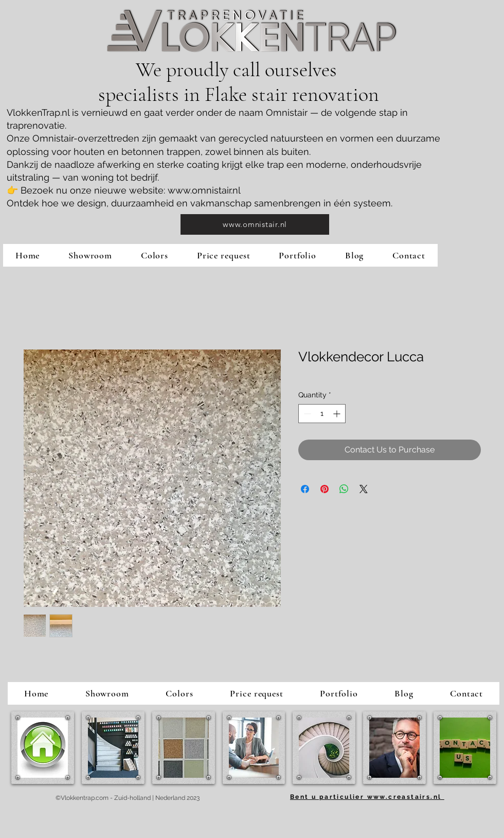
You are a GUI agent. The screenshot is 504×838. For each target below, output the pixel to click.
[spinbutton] (322, 414)
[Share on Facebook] (305, 489)
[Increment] (338, 414)
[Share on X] (364, 489)
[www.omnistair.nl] (255, 224)
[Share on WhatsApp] (344, 489)
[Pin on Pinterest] (325, 489)
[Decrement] (306, 414)
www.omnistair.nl (204, 190)
